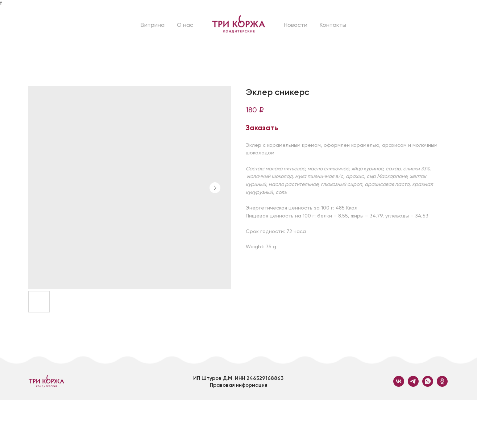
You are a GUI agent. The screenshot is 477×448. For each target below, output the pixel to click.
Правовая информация (238, 385)
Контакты (333, 25)
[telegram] (413, 385)
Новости (296, 25)
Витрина (153, 25)
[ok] (442, 385)
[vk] (399, 385)
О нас (185, 25)
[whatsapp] (428, 385)
